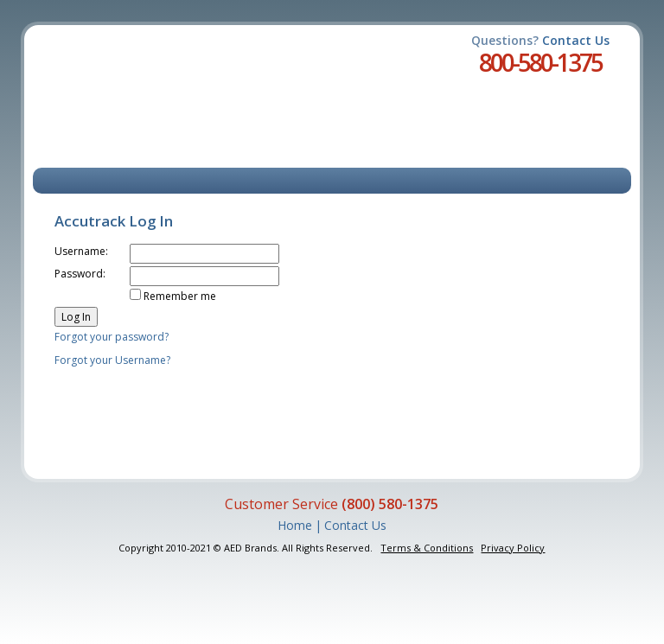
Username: (81, 251)
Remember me (180, 296)
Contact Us (576, 40)
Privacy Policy (513, 548)
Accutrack (138, 86)
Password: (80, 274)
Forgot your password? (112, 337)
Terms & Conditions (427, 548)
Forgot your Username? (112, 360)
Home (295, 525)
